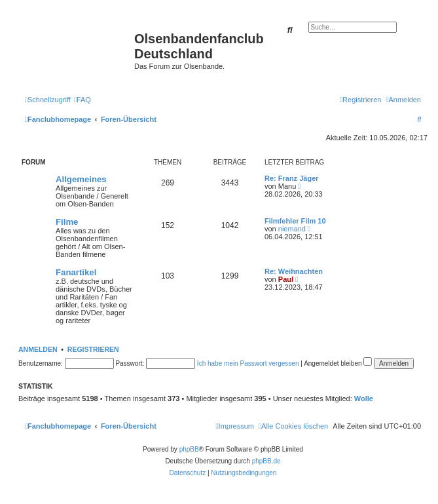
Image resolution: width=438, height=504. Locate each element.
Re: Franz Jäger (292, 178)
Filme (67, 222)
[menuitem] (82, 100)
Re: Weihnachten (294, 271)
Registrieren (93, 349)
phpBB (189, 449)
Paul (286, 279)
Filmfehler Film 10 (295, 221)
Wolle (364, 398)
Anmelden (38, 349)
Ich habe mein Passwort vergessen (248, 363)
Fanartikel (76, 272)
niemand (292, 229)
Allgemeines (81, 179)
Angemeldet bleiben (338, 363)
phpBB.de (266, 461)
